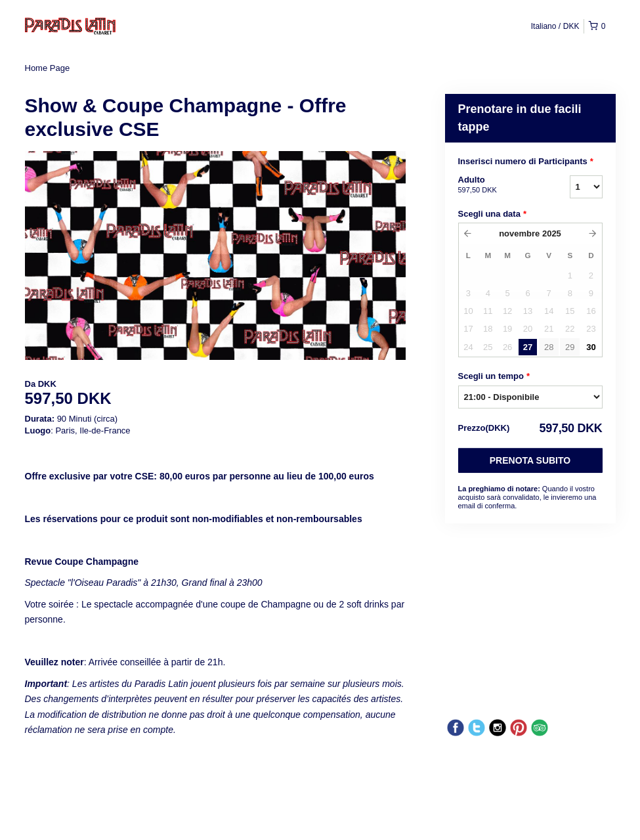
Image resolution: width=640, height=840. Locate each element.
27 (528, 347)
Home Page (48, 68)
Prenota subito (530, 460)
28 (549, 347)
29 (570, 347)
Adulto (498, 185)
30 (591, 347)
